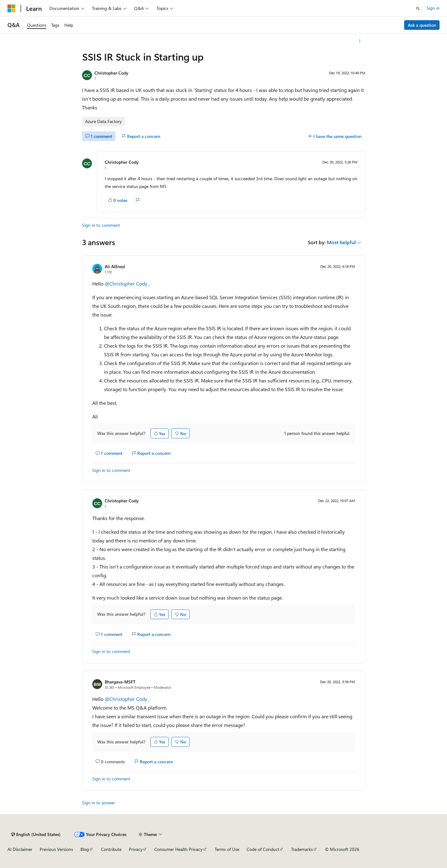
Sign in (433, 8)
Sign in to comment (101, 225)
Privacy (136, 849)
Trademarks (302, 849)
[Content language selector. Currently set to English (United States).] (36, 834)
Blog (85, 849)
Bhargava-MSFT (120, 682)
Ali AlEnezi (115, 266)
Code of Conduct (263, 849)
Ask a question (422, 25)
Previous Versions (56, 849)
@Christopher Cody (127, 283)
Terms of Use (227, 849)
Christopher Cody (111, 73)
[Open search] (418, 8)
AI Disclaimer (20, 849)
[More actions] (360, 41)
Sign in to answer (98, 803)
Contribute (111, 849)
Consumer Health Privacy (178, 849)
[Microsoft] (11, 8)
